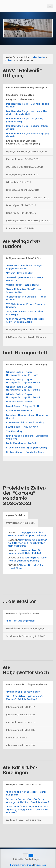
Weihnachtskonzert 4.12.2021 (23, 785)
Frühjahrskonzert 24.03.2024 (24, 258)
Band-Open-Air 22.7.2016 (21, 213)
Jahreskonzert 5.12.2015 (20, 730)
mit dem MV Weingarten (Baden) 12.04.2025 (29, 88)
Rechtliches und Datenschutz (18, 858)
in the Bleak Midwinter (19, 411)
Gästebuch (19, 855)
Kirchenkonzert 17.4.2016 (21, 722)
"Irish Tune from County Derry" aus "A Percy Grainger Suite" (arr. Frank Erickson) (27, 810)
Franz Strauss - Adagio (20, 402)
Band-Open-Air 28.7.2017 (21, 205)
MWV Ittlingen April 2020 (21, 523)
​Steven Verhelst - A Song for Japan (27, 448)
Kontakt (7, 855)
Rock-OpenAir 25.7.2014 (20, 228)
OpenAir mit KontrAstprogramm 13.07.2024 (29, 152)
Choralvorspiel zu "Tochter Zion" (26, 423)
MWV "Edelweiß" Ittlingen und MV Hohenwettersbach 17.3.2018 (29, 685)
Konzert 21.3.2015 (17, 738)
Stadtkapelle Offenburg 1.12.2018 (26, 636)
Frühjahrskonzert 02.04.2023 (24, 330)
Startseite (39, 57)
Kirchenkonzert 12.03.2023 (22, 159)
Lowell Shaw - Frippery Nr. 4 (22, 427)
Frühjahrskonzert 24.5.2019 (23, 175)
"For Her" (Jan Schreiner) (21, 621)
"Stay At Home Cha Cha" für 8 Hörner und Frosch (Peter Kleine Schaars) (27, 543)
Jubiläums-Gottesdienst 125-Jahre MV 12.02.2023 (29, 337)
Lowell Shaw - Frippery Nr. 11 (23, 406)
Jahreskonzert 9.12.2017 (20, 707)
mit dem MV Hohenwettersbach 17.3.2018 (29, 198)
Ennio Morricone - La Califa (22, 443)
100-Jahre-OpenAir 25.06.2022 (24, 167)
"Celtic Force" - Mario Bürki (22, 285)
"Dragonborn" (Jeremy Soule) (23, 692)
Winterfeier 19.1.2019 (19, 182)
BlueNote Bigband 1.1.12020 (22, 614)
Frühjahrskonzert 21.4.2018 (22, 190)
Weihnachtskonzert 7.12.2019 (23, 820)
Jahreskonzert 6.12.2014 (20, 746)
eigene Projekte (16, 515)
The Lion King (14, 431)
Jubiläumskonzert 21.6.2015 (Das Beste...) (29, 221)
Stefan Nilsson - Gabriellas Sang (25, 452)
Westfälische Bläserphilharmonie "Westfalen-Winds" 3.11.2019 (29, 629)
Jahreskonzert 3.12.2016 (21, 715)
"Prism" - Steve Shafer (19, 273)
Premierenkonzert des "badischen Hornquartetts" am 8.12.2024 (29, 365)
